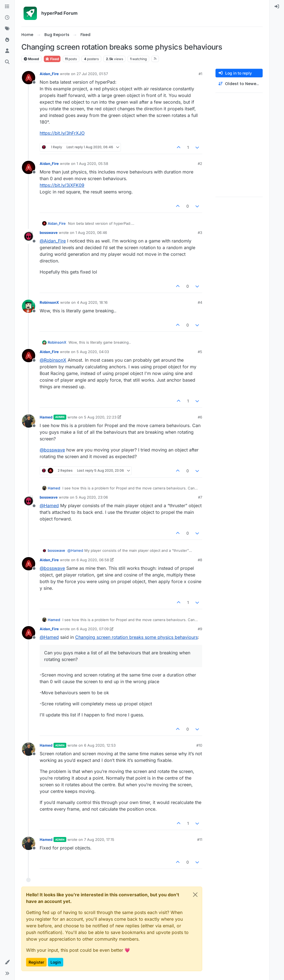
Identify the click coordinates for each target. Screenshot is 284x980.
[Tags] (7, 29)
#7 (200, 497)
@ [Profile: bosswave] (52, 450)
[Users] (7, 51)
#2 (200, 164)
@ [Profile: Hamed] (49, 506)
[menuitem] (277, 7)
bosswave (49, 233)
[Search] (7, 62)
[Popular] (7, 40)
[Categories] (7, 7)
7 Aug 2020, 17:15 (99, 839)
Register (36, 962)
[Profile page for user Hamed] (29, 421)
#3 (200, 233)
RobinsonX (49, 302)
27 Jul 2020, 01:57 (92, 74)
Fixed (52, 59)
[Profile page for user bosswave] (29, 236)
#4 (200, 302)
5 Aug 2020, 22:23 (100, 417)
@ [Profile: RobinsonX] (53, 360)
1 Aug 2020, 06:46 (91, 233)
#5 (200, 352)
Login (56, 962)
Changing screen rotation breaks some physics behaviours (136, 637)
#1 (200, 74)
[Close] (195, 895)
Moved (31, 59)
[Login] (277, 7)
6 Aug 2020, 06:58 (93, 560)
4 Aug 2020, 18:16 (92, 302)
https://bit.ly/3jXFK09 (62, 185)
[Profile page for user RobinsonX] (29, 306)
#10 (199, 745)
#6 (200, 417)
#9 (200, 629)
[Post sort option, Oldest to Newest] (239, 84)
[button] (7, 962)
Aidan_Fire (49, 74)
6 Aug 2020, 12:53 (100, 745)
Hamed (46, 417)
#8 (200, 560)
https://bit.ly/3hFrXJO (62, 133)
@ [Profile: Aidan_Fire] (53, 241)
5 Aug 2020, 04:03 (93, 352)
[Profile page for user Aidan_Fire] (29, 78)
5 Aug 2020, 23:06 (92, 497)
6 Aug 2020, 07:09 (93, 629)
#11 (200, 839)
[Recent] (7, 18)
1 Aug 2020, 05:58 (92, 164)
